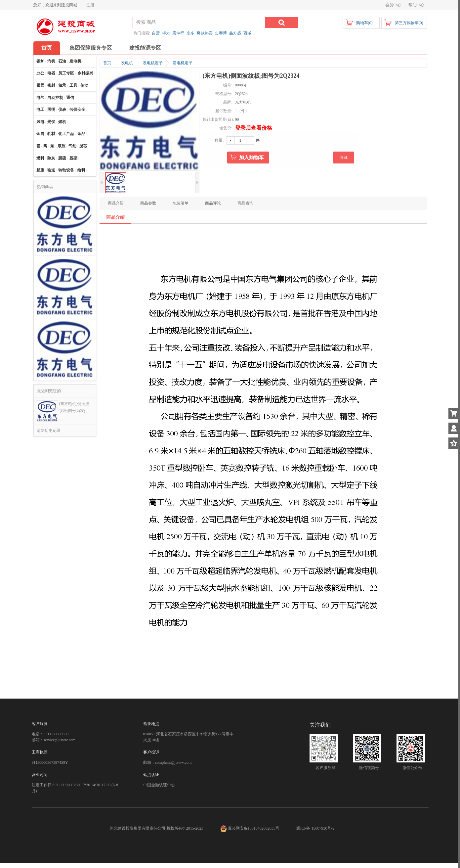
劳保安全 (77, 110)
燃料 (40, 158)
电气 (40, 98)
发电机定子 (153, 63)
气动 (72, 146)
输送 (51, 170)
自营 (156, 33)
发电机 (75, 61)
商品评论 (213, 203)
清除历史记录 (49, 431)
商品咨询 (245, 203)
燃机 (62, 122)
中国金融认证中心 (159, 785)
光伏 (51, 122)
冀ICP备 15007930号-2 (315, 828)
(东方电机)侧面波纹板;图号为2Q (74, 407)
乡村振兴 (85, 73)
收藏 (344, 158)
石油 (62, 61)
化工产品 (66, 134)
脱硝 (73, 158)
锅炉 (40, 61)
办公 (40, 73)
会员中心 (393, 5)
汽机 (51, 61)
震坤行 (178, 33)
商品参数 (148, 203)
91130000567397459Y (50, 762)
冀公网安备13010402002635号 (250, 828)
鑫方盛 (235, 33)
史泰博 (221, 33)
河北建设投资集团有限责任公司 (138, 828)
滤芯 (83, 146)
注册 (90, 5)
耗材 (51, 134)
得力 (166, 33)
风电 (40, 122)
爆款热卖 (205, 33)
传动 (84, 85)
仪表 (62, 110)
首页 (47, 48)
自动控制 (55, 98)
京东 (190, 33)
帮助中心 (416, 5)
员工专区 (66, 73)
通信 (70, 98)
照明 (51, 110)
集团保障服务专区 (91, 48)
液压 (62, 146)
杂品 (81, 134)
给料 (81, 170)
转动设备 (66, 170)
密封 (51, 85)
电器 (51, 73)
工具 (73, 85)
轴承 (62, 85)
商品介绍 (116, 203)
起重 (40, 170)
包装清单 (181, 203)
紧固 (40, 85)
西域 (247, 33)
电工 (40, 110)
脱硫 (62, 158)
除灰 (51, 158)
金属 (40, 134)
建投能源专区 (145, 48)
